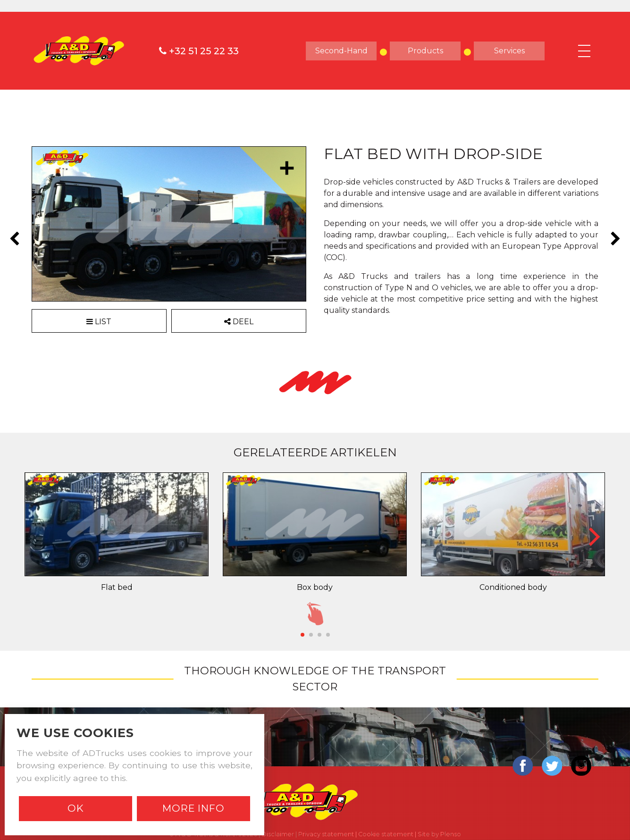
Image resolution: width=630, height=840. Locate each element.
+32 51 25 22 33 (199, 51)
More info (193, 808)
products (425, 51)
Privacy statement (326, 834)
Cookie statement (386, 834)
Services (509, 51)
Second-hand (341, 51)
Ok (76, 808)
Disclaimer (278, 834)
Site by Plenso (439, 834)
